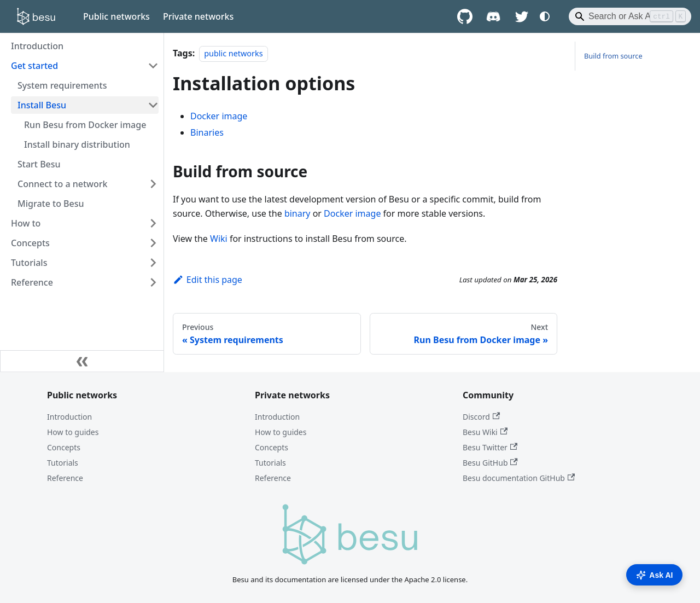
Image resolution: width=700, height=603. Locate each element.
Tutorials (63, 463)
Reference (65, 478)
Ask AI (654, 575)
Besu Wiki (485, 432)
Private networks (198, 16)
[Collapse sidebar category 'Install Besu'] (153, 105)
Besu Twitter (490, 447)
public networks (233, 53)
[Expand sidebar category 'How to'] (153, 223)
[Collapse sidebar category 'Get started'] (153, 66)
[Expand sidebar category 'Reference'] (153, 282)
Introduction (69, 417)
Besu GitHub (490, 463)
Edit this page (208, 280)
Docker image (219, 116)
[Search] (630, 16)
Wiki (219, 239)
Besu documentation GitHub (519, 478)
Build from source (613, 56)
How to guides (73, 432)
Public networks (116, 16)
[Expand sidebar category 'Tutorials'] (153, 263)
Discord (481, 417)
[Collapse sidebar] (82, 361)
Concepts (64, 447)
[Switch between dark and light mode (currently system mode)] (545, 16)
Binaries (207, 132)
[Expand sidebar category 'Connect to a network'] (153, 184)
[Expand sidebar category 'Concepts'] (153, 243)
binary (297, 213)
